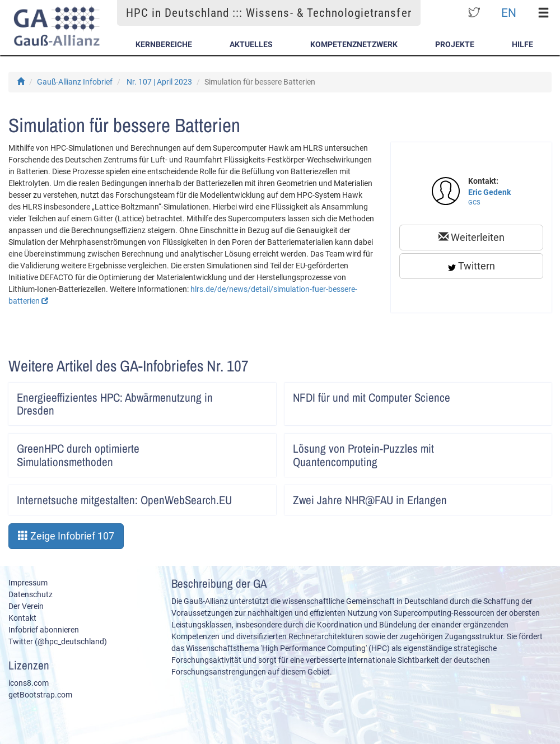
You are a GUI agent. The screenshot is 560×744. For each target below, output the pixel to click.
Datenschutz (31, 594)
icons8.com (29, 683)
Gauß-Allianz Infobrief (75, 82)
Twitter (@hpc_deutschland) (58, 641)
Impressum (28, 583)
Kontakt (22, 618)
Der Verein (26, 606)
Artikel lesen (260, 394)
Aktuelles (251, 44)
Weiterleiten (472, 237)
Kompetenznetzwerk (354, 44)
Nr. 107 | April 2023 (159, 82)
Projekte (455, 44)
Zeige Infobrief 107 (66, 536)
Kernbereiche (164, 44)
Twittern (472, 266)
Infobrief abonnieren (44, 630)
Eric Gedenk (489, 192)
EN (509, 13)
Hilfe (522, 44)
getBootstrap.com (40, 695)
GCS (474, 203)
